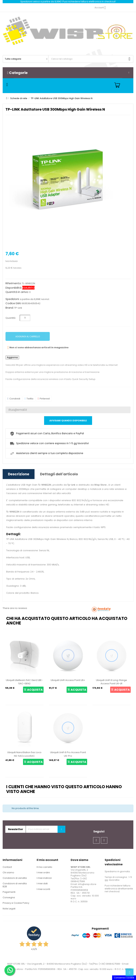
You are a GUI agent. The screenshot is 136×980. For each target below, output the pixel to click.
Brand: (10, 308)
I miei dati (42, 883)
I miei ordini (43, 872)
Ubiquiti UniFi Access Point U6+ (68, 680)
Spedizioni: (12, 299)
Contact (7, 867)
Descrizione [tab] (19, 474)
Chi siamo (8, 872)
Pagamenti (9, 892)
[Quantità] (25, 318)
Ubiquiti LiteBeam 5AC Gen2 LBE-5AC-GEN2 (24, 682)
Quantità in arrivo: (17, 292)
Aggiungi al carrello (28, 336)
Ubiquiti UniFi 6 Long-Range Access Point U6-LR (111, 682)
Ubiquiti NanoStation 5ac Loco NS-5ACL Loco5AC (24, 754)
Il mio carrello (44, 867)
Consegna (9, 897)
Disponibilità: (14, 288)
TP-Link (18, 308)
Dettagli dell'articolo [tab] (59, 474)
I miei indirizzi (44, 878)
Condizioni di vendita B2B (15, 885)
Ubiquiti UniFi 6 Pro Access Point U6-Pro (68, 754)
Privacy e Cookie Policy (16, 903)
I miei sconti (43, 889)
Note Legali (9, 909)
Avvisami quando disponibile (68, 421)
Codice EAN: (13, 303)
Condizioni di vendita (15, 878)
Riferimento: (13, 283)
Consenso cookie (124, 978)
